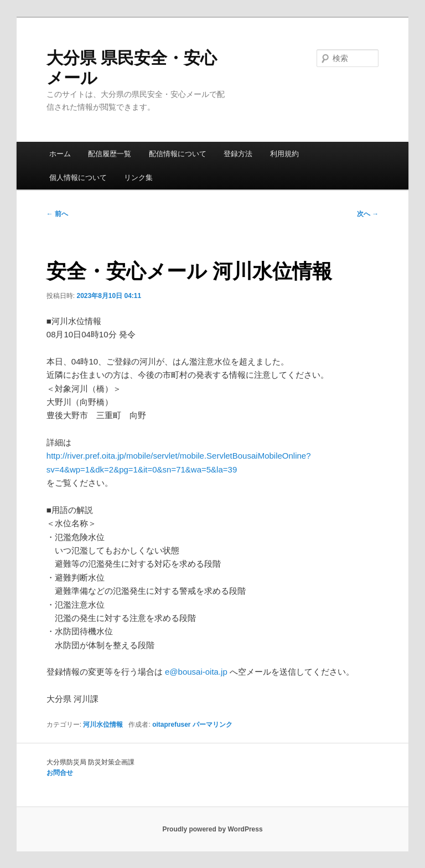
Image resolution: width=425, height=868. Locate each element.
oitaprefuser (171, 725)
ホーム (60, 154)
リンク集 (138, 178)
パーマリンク (212, 725)
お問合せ (60, 773)
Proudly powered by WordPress (212, 829)
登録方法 (238, 154)
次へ (368, 214)
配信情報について (178, 154)
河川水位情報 (103, 725)
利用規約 (284, 154)
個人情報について (78, 178)
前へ (57, 214)
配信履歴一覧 (110, 154)
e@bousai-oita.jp (196, 672)
